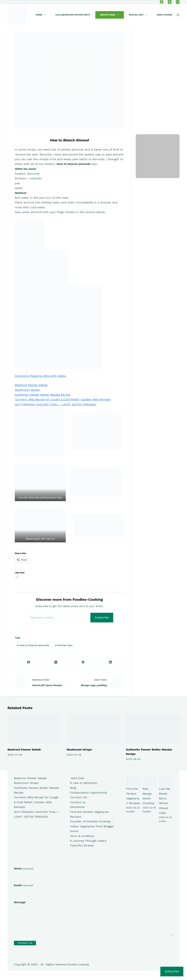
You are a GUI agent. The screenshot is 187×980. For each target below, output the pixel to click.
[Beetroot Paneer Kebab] (34, 729)
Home (41, 15)
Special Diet (139, 15)
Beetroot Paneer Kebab (31, 385)
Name (24, 869)
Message (20, 902)
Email (23, 885)
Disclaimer (77, 807)
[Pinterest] (83, 662)
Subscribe (102, 617)
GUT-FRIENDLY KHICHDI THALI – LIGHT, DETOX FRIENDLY (56, 404)
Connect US (78, 797)
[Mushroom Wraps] (93, 729)
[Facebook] (162, 2)
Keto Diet (77, 778)
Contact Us (25, 943)
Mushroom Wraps (27, 390)
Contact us (78, 802)
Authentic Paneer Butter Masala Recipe (43, 395)
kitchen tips (64, 645)
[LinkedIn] (110, 662)
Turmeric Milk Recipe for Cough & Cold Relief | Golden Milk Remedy (63, 399)
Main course (165, 15)
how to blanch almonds (33, 645)
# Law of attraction (84, 783)
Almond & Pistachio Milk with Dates (40, 376)
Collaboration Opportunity (73, 15)
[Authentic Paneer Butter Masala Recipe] (153, 729)
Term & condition (82, 836)
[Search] (178, 15)
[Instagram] (178, 2)
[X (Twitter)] (170, 2)
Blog (73, 788)
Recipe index (110, 15)
